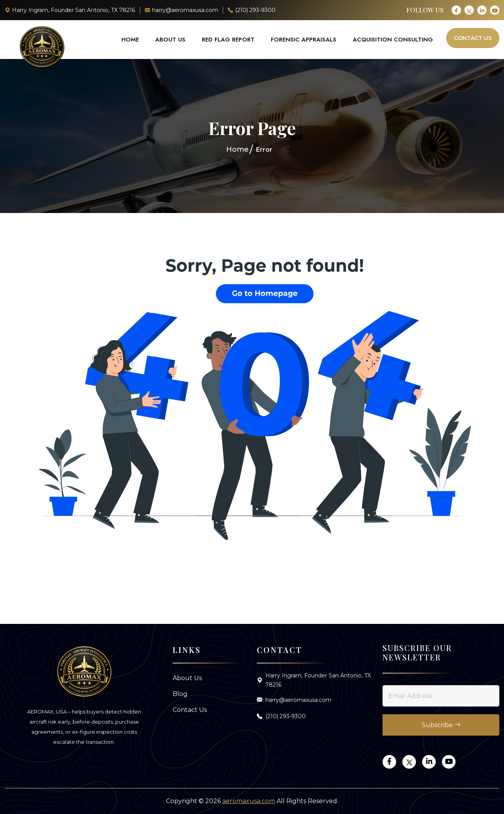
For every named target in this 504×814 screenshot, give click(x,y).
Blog (180, 694)
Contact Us (473, 38)
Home (130, 40)
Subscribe (441, 725)
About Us (170, 40)
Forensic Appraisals (304, 40)
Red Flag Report (228, 40)
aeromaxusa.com (249, 801)
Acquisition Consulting (393, 40)
